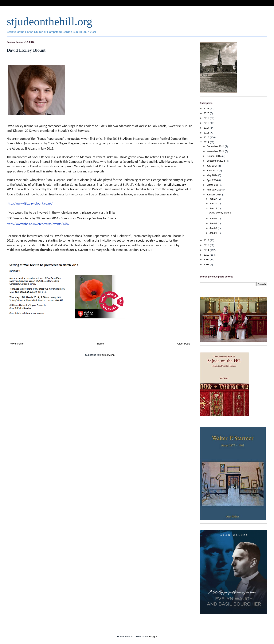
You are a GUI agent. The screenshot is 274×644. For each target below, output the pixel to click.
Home (101, 344)
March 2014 (213, 185)
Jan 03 (214, 228)
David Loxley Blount (26, 50)
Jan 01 (214, 233)
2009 (207, 260)
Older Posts (184, 344)
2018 (207, 123)
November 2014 (216, 151)
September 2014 (216, 161)
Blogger (153, 636)
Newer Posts (17, 344)
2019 (207, 118)
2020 (207, 113)
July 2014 (212, 166)
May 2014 (212, 175)
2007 (207, 264)
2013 (207, 240)
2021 (207, 109)
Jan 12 (214, 208)
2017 (207, 128)
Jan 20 (214, 203)
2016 (207, 133)
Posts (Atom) (107, 355)
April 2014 (213, 180)
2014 (207, 142)
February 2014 (215, 190)
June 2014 (213, 170)
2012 (207, 245)
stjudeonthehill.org (50, 21)
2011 (207, 250)
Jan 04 (214, 223)
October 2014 (214, 156)
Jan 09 (214, 218)
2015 (207, 137)
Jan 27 (214, 199)
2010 (207, 255)
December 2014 (216, 146)
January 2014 (214, 195)
